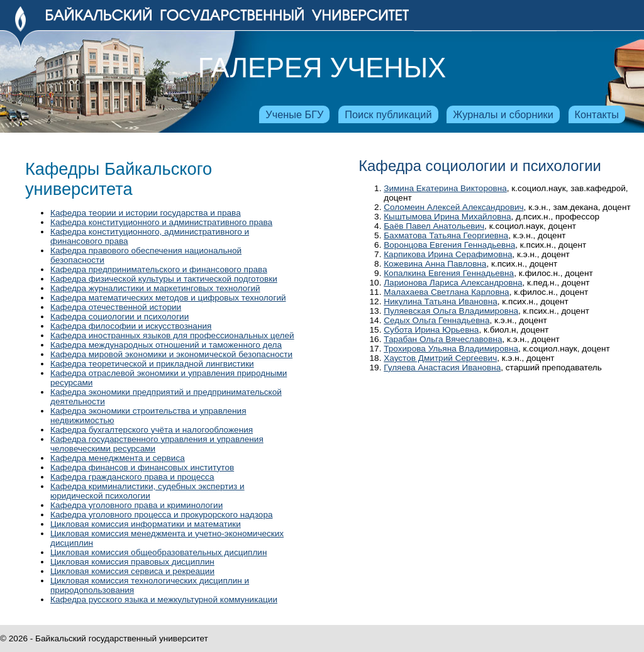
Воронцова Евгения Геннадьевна (449, 245)
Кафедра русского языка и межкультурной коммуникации (164, 600)
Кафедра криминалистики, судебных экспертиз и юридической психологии (147, 491)
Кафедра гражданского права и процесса (132, 477)
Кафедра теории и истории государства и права (146, 213)
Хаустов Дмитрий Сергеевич (440, 358)
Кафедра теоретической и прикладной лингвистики (152, 364)
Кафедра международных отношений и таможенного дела (166, 345)
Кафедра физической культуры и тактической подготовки (164, 279)
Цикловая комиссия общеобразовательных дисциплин (158, 552)
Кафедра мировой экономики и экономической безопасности (171, 354)
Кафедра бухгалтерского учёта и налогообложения (152, 430)
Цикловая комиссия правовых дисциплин (132, 562)
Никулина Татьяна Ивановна (441, 301)
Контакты (597, 114)
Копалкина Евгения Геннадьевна (449, 273)
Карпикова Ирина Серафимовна (448, 254)
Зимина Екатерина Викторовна (445, 188)
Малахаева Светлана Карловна (446, 292)
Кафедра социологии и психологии (119, 317)
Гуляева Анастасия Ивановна (442, 367)
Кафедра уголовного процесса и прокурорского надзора (162, 515)
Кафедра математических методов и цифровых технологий (168, 298)
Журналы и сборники (503, 114)
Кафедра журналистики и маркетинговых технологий (155, 288)
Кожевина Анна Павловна (435, 264)
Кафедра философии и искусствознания (131, 326)
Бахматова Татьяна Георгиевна (446, 235)
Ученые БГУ (294, 114)
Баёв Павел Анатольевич (434, 226)
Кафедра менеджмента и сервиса (118, 458)
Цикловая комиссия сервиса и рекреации (132, 571)
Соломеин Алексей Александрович (453, 207)
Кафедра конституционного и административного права (161, 222)
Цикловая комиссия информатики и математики (146, 524)
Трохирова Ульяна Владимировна (451, 349)
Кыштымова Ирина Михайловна (447, 217)
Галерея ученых (322, 68)
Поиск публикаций (388, 114)
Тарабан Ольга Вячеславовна (443, 339)
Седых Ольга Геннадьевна (436, 320)
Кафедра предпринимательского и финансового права (159, 269)
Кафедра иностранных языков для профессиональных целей (172, 335)
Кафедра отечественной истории (116, 307)
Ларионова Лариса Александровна (453, 283)
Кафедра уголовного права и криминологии (136, 505)
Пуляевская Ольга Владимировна (451, 311)
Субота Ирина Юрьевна (431, 330)
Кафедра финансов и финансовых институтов (142, 467)
